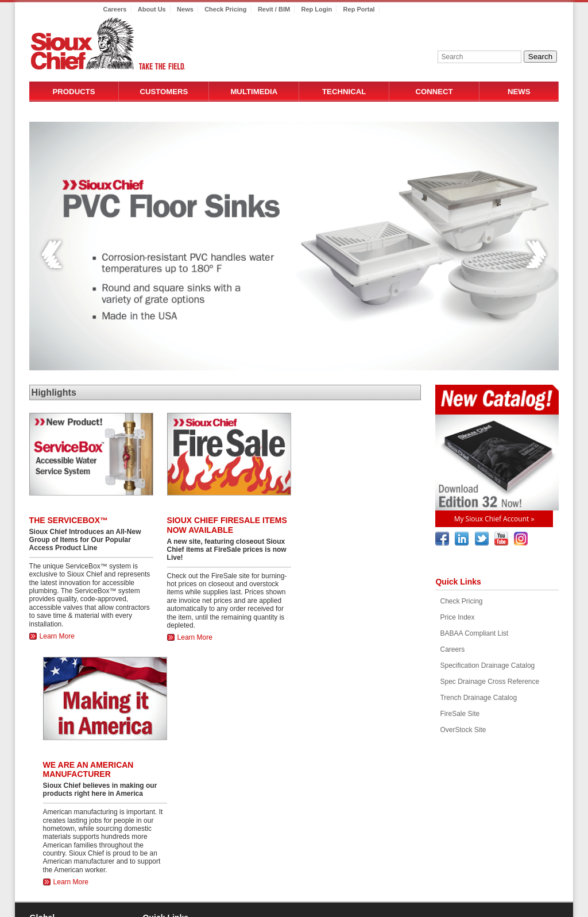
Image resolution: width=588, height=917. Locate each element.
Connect (434, 92)
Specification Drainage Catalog (487, 665)
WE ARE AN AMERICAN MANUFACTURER (88, 770)
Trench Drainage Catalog (478, 698)
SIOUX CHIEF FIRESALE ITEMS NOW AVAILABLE (227, 525)
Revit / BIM (274, 9)
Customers (164, 92)
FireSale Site (460, 714)
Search (540, 57)
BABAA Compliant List (474, 633)
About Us (152, 9)
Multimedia (254, 92)
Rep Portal (359, 9)
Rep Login (316, 9)
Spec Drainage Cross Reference (490, 682)
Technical (344, 92)
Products (74, 92)
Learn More (57, 636)
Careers (115, 9)
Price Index (457, 617)
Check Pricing (225, 9)
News (185, 9)
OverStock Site (463, 730)
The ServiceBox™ (69, 520)
